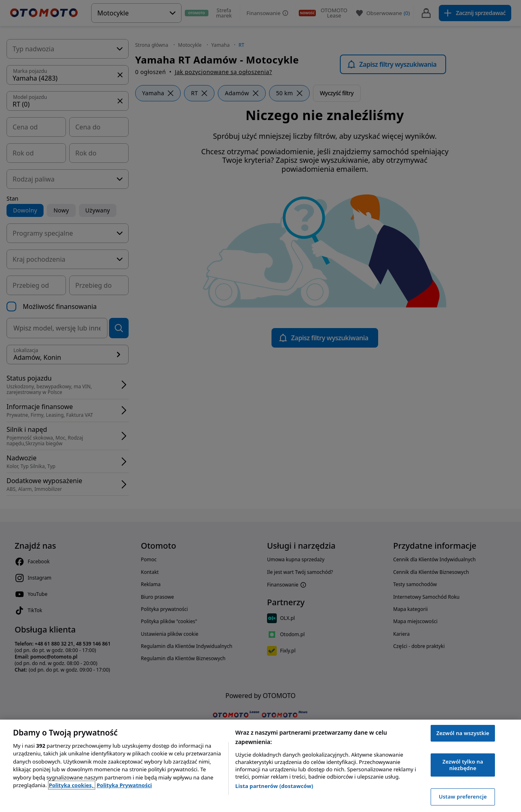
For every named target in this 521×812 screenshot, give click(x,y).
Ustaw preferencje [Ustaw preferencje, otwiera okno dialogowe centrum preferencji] (463, 797)
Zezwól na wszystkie (463, 733)
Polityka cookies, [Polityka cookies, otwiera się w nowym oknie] (72, 785)
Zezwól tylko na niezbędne (463, 765)
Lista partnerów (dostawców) (274, 786)
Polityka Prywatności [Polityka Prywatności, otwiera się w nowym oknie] (124, 785)
